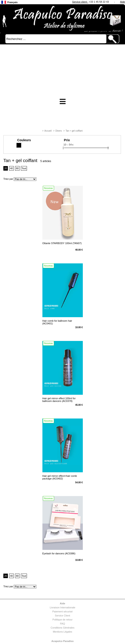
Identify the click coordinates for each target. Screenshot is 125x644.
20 (6, 168)
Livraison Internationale (63, 607)
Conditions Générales (63, 628)
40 (11, 168)
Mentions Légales (62, 632)
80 (17, 168)
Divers (59, 131)
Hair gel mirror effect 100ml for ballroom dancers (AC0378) (59, 400)
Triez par (8, 179)
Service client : (80, 2)
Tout (24, 168)
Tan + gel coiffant (74, 131)
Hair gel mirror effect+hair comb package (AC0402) (60, 477)
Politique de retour (62, 620)
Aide (123, 2)
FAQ (62, 624)
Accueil (48, 131)
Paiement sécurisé (62, 611)
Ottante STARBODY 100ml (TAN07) (62, 243)
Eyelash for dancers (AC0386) (59, 553)
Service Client (63, 616)
